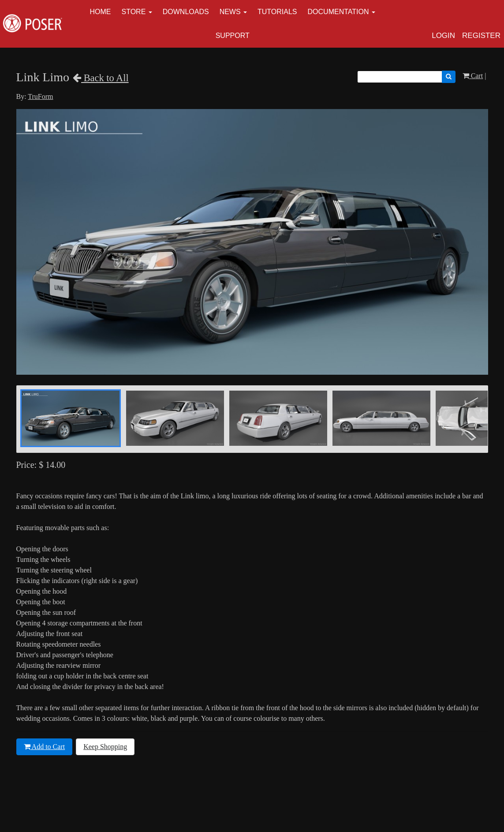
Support (233, 36)
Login (443, 36)
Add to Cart (45, 747)
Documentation (338, 12)
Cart (473, 76)
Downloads (186, 12)
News (230, 12)
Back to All (101, 78)
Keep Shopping (105, 747)
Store (134, 12)
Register (481, 36)
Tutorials (277, 12)
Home (101, 12)
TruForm (40, 96)
